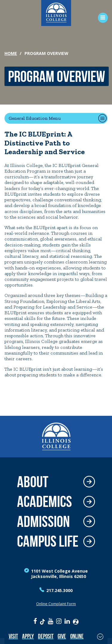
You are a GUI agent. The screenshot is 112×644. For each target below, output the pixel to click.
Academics (45, 502)
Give (62, 636)
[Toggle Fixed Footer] (100, 637)
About (33, 482)
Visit (13, 636)
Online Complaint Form (56, 604)
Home (11, 53)
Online (77, 636)
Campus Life (48, 541)
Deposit (46, 636)
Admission (43, 522)
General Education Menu (35, 118)
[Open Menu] (101, 18)
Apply (28, 636)
